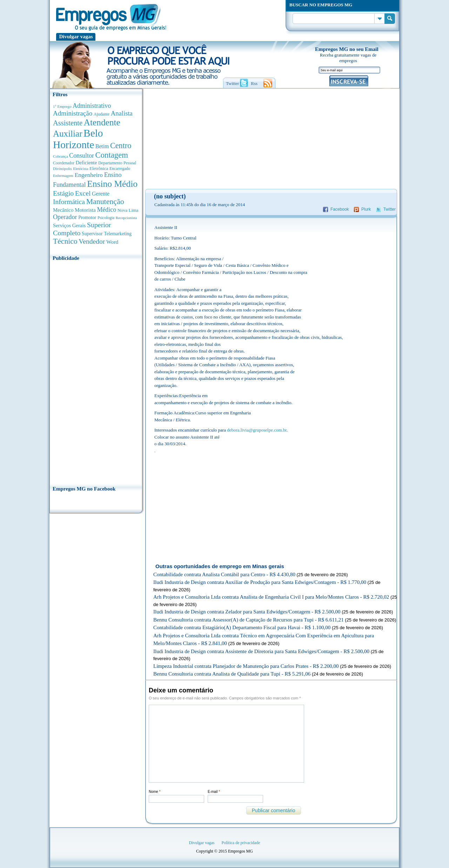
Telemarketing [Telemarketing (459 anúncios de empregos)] (118, 234)
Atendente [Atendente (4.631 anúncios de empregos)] (102, 122)
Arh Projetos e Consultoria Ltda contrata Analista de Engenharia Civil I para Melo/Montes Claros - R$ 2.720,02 (271, 597)
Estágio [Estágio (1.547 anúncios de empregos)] (63, 193)
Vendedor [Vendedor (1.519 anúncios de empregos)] (92, 241)
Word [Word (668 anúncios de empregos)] (112, 242)
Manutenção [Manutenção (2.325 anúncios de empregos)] (105, 202)
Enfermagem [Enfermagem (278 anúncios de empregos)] (63, 176)
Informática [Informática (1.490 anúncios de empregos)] (69, 202)
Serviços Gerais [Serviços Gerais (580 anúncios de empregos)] (69, 225)
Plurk (366, 209)
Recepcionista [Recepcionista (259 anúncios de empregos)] (126, 218)
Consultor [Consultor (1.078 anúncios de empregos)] (82, 156)
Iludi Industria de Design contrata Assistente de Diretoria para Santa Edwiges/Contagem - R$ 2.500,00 (261, 651)
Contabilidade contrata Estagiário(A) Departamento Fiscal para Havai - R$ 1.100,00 (242, 627)
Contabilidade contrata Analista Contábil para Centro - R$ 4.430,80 (224, 574)
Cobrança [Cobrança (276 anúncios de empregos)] (61, 156)
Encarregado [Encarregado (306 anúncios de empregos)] (120, 169)
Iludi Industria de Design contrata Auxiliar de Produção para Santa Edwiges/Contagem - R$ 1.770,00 (260, 582)
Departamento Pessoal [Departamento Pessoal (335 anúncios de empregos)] (117, 163)
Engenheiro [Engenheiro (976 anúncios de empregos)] (89, 175)
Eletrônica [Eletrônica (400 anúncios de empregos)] (99, 168)
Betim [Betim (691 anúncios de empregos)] (102, 146)
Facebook (340, 209)
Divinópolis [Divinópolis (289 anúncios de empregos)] (62, 169)
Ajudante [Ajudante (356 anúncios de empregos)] (102, 114)
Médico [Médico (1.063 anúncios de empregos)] (106, 210)
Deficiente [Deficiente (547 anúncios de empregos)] (86, 163)
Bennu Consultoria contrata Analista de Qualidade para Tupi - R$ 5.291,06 (232, 674)
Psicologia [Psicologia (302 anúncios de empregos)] (106, 218)
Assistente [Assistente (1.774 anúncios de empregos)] (68, 123)
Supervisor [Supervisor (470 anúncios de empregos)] (92, 234)
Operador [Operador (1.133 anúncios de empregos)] (65, 217)
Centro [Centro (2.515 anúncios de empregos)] (121, 146)
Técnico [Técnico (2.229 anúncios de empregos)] (65, 241)
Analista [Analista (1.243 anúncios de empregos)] (122, 113)
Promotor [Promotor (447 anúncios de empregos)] (87, 218)
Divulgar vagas (76, 37)
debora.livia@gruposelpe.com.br (257, 430)
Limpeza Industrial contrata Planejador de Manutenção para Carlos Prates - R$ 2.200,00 (246, 666)
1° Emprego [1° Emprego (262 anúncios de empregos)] (62, 106)
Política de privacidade (241, 843)
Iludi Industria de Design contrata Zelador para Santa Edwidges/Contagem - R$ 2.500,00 (247, 612)
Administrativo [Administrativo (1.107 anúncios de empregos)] (92, 106)
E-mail (214, 792)
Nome (155, 792)
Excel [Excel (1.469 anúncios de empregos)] (83, 193)
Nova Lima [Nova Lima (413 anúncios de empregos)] (128, 210)
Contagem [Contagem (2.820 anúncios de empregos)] (112, 155)
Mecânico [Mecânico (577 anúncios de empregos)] (63, 210)
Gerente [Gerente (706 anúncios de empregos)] (101, 194)
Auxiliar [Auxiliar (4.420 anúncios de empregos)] (68, 134)
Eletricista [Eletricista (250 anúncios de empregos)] (81, 169)
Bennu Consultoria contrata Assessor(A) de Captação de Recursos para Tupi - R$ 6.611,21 (249, 620)
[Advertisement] (96, 371)
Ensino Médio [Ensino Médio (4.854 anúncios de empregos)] (112, 184)
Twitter (390, 209)
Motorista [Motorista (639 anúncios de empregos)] (85, 210)
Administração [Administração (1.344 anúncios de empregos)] (73, 113)
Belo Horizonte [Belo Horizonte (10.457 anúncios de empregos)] (78, 139)
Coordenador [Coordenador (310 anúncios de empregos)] (64, 163)
